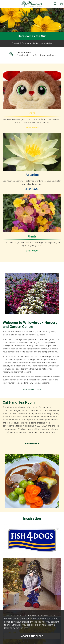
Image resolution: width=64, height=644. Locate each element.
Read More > (32, 444)
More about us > (32, 390)
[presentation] (4, 27)
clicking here (22, 628)
